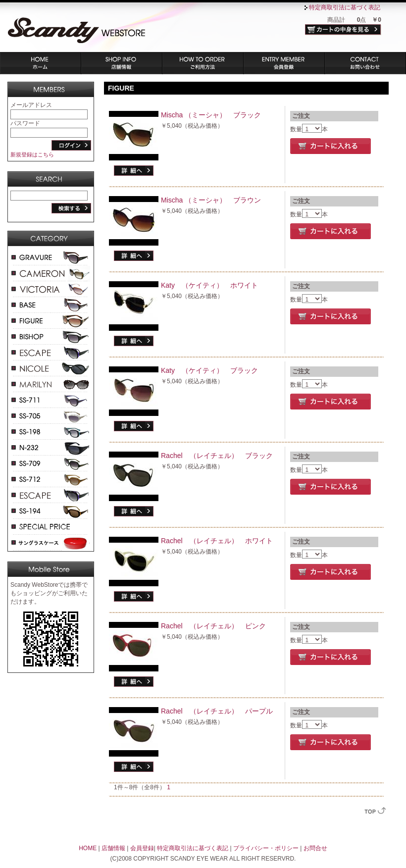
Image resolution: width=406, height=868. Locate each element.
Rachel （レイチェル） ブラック (217, 456)
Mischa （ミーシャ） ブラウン (211, 200)
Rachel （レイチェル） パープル (217, 711)
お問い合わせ (365, 63)
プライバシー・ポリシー (266, 848)
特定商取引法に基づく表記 (345, 7)
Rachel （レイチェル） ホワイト (217, 541)
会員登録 (284, 63)
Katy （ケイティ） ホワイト (209, 285)
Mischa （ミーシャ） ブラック (211, 115)
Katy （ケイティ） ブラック (209, 370)
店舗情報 (122, 63)
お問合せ (315, 848)
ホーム (41, 63)
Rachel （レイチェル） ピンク (213, 626)
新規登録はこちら (32, 154)
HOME (88, 848)
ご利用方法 (203, 63)
